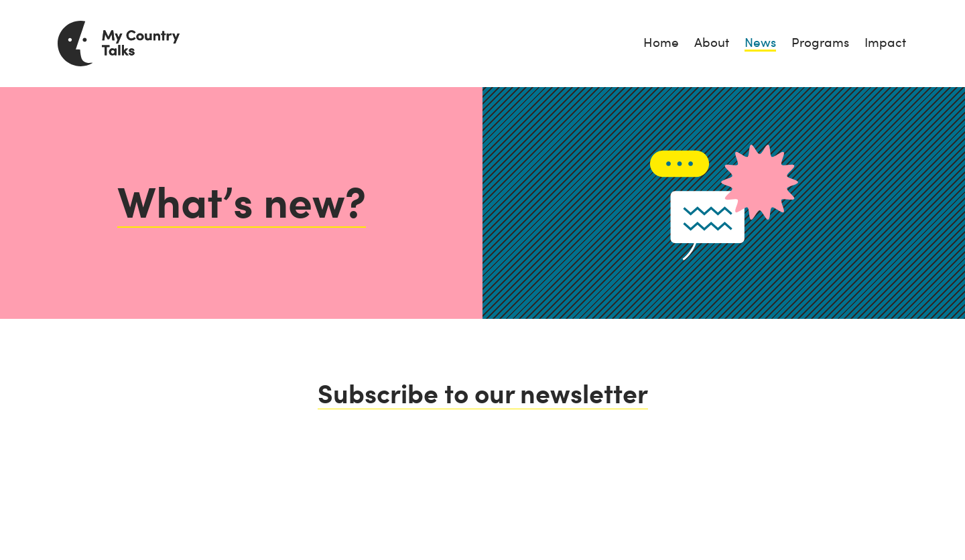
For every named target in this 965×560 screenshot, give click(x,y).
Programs (820, 43)
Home (661, 43)
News (760, 43)
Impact (885, 43)
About (712, 43)
